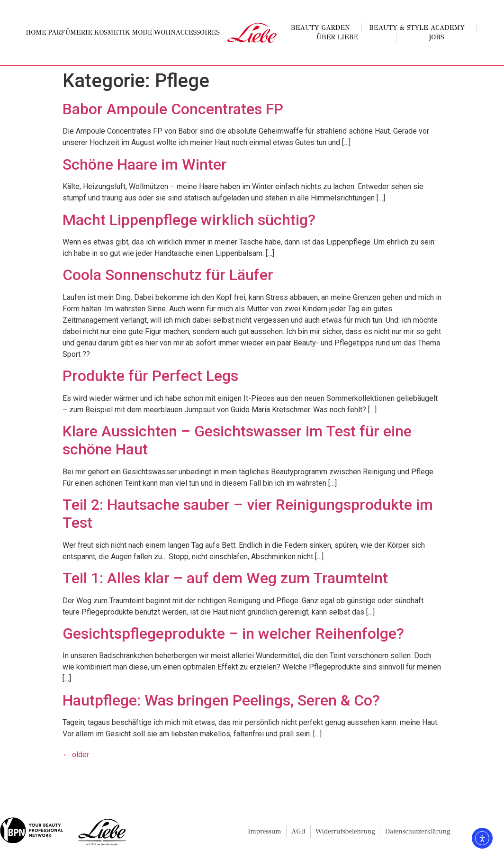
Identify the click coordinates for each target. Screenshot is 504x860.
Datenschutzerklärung (418, 831)
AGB (298, 831)
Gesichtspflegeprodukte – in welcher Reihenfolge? (233, 634)
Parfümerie (70, 32)
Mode (142, 32)
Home (36, 32)
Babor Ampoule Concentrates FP (173, 109)
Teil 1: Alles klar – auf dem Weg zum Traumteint (225, 578)
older (76, 755)
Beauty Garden (323, 28)
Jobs (437, 37)
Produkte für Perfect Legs (150, 376)
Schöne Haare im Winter (145, 164)
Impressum (265, 831)
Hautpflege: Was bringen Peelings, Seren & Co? (221, 700)
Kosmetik (112, 32)
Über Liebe (340, 37)
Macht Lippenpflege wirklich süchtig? (189, 220)
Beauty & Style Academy (419, 28)
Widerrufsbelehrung (345, 831)
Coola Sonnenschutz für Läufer (168, 275)
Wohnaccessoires (187, 32)
